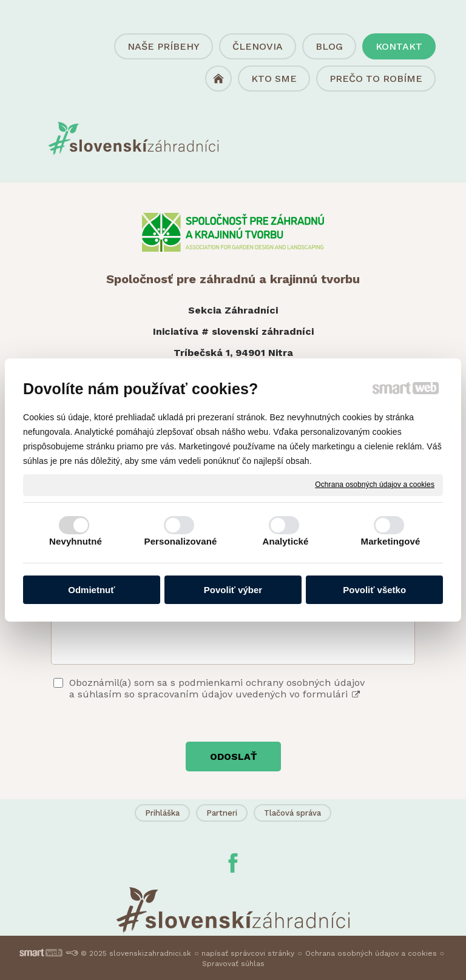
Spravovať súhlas (233, 964)
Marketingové (391, 541)
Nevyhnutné (76, 541)
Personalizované (181, 541)
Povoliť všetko (374, 590)
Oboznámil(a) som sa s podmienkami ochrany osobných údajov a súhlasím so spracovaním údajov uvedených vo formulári (217, 688)
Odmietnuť (91, 590)
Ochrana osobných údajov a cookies (375, 485)
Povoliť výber (233, 590)
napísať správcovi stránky (248, 953)
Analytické (285, 541)
